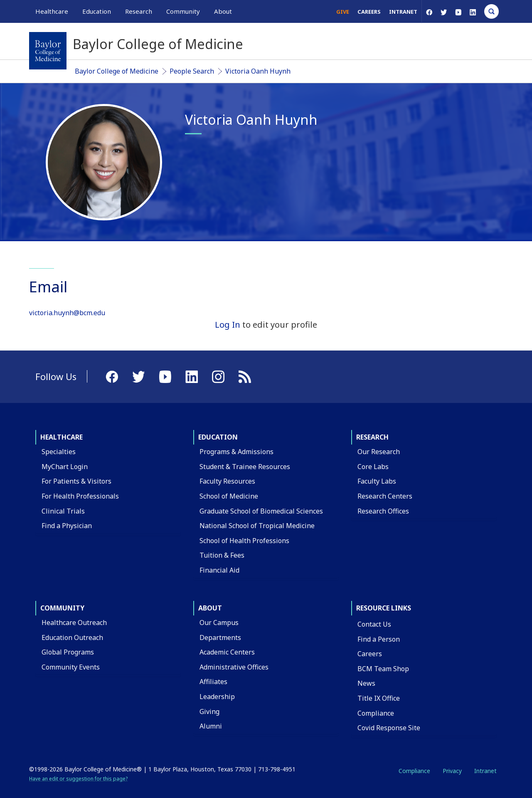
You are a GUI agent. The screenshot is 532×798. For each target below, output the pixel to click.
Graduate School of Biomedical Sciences (261, 511)
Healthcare (62, 437)
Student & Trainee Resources (245, 467)
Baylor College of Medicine (117, 71)
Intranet (403, 12)
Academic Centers (227, 652)
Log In (228, 325)
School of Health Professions (244, 541)
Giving (209, 712)
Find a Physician (67, 526)
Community (62, 608)
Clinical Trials (63, 511)
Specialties (59, 452)
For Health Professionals (80, 496)
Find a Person (379, 639)
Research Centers (385, 496)
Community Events (71, 667)
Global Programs (68, 652)
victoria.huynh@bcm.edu (67, 313)
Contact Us (374, 624)
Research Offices (383, 511)
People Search (192, 71)
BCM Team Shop (383, 669)
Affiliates (213, 682)
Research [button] (139, 11)
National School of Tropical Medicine (257, 526)
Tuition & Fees (222, 555)
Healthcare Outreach (74, 623)
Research (372, 437)
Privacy (452, 771)
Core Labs (373, 467)
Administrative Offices (234, 667)
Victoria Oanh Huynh (258, 71)
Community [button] (183, 11)
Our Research (379, 452)
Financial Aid (219, 570)
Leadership (217, 697)
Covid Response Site (389, 728)
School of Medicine (229, 496)
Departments (220, 637)
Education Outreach (72, 637)
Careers (369, 12)
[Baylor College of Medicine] (48, 51)
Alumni (211, 726)
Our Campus (219, 623)
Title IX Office (379, 698)
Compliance (376, 713)
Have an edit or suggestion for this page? (78, 779)
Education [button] (97, 11)
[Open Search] (491, 11)
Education (218, 437)
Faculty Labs (377, 481)
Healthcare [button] (52, 11)
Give (343, 12)
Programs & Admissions (236, 452)
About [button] (223, 11)
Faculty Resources (227, 481)
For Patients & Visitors (76, 481)
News (366, 683)
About (210, 608)
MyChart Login (65, 467)
